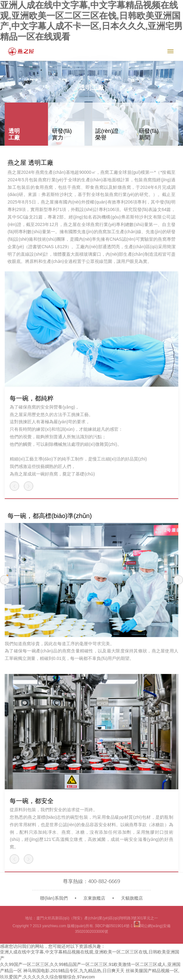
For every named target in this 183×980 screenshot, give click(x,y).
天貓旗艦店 (132, 898)
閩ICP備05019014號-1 (114, 926)
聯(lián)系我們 (54, 898)
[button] (14, 486)
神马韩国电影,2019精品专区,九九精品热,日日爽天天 (74, 971)
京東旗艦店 (94, 898)
